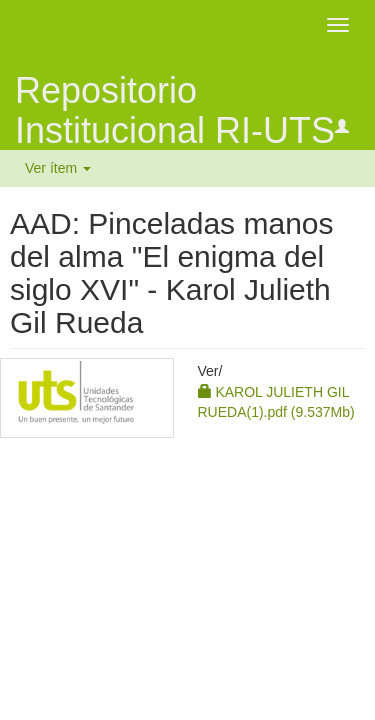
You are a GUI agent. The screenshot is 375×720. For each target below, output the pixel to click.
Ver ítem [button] (58, 168)
